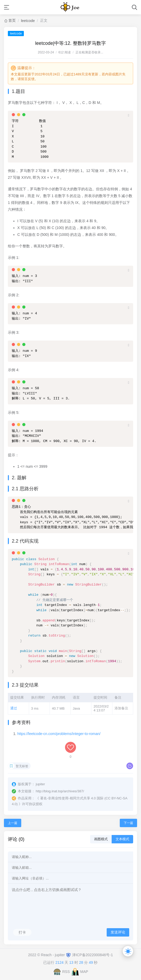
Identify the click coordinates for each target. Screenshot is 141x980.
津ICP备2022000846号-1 (93, 955)
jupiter (60, 955)
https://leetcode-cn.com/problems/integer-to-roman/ (59, 734)
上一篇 (13, 823)
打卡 (22, 932)
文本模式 (122, 839)
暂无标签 (22, 766)
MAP (84, 972)
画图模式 (101, 839)
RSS (66, 972)
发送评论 (118, 932)
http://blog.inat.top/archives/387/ (60, 791)
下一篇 (128, 823)
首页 (12, 20)
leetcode (28, 21)
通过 (14, 708)
